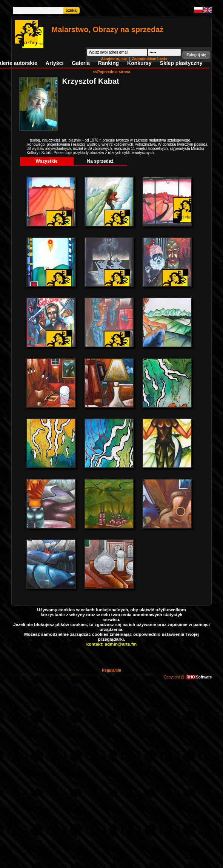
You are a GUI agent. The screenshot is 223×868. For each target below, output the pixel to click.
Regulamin (111, 670)
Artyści (55, 63)
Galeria (81, 63)
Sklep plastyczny (181, 63)
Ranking (108, 63)
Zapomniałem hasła (150, 59)
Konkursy (139, 63)
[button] (196, 55)
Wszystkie (47, 161)
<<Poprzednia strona (111, 72)
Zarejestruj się (115, 59)
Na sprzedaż (100, 161)
